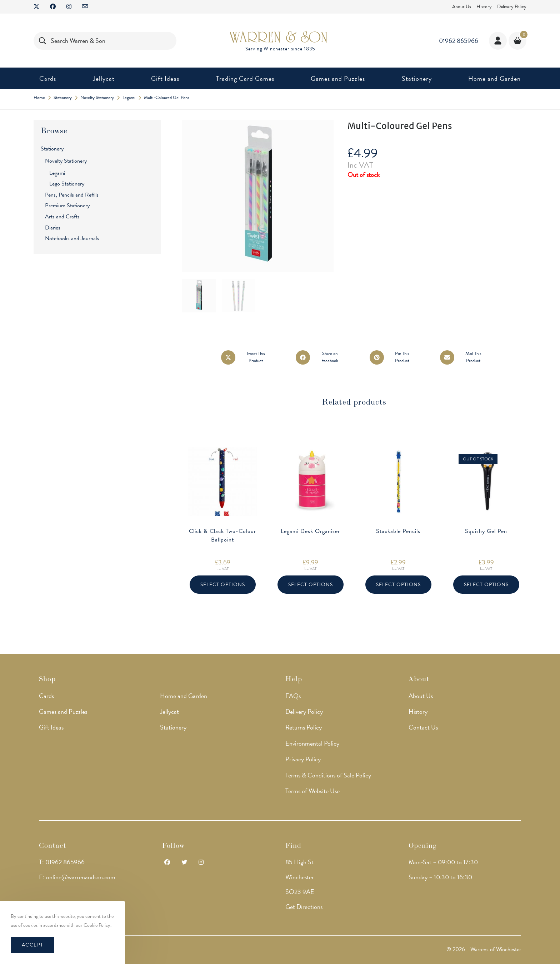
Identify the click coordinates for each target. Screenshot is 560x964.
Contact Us (423, 714)
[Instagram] (201, 850)
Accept (32, 945)
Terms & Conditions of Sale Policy (328, 762)
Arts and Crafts (62, 217)
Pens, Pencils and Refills (72, 195)
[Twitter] (184, 850)
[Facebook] (167, 850)
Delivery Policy (512, 7)
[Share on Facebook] (320, 357)
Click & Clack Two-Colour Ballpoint (222, 535)
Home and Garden (184, 683)
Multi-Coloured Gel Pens (167, 98)
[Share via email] (464, 357)
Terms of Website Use (312, 778)
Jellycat (169, 698)
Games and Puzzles (63, 698)
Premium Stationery (67, 206)
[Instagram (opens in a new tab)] (69, 7)
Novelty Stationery (66, 161)
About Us (462, 7)
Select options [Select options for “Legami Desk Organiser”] (311, 585)
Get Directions (304, 893)
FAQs (293, 683)
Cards (46, 683)
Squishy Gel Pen (486, 531)
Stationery (52, 149)
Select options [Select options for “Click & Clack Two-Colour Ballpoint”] (223, 585)
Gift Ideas (51, 714)
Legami (57, 173)
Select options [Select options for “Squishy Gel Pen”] (486, 585)
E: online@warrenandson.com (77, 864)
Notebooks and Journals (72, 238)
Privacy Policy (303, 746)
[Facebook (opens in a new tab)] (53, 7)
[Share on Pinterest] (392, 357)
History (484, 7)
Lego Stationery (67, 184)
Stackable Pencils (398, 531)
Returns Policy (304, 714)
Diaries (53, 228)
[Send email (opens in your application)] (85, 7)
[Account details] (498, 41)
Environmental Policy (312, 730)
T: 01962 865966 (62, 849)
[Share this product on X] (246, 357)
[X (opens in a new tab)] (39, 7)
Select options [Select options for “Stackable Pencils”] (398, 585)
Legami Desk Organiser (310, 531)
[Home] (39, 98)
